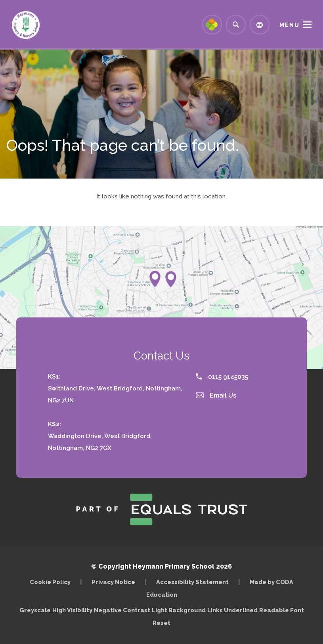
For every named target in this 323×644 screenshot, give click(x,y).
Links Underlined (232, 610)
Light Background (179, 610)
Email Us (216, 395)
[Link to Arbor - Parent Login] (212, 25)
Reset (161, 623)
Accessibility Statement (192, 582)
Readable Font (282, 610)
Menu (290, 25)
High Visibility (72, 610)
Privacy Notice (113, 582)
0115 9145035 (222, 377)
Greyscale (35, 610)
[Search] (236, 25)
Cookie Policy (50, 582)
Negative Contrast (122, 610)
